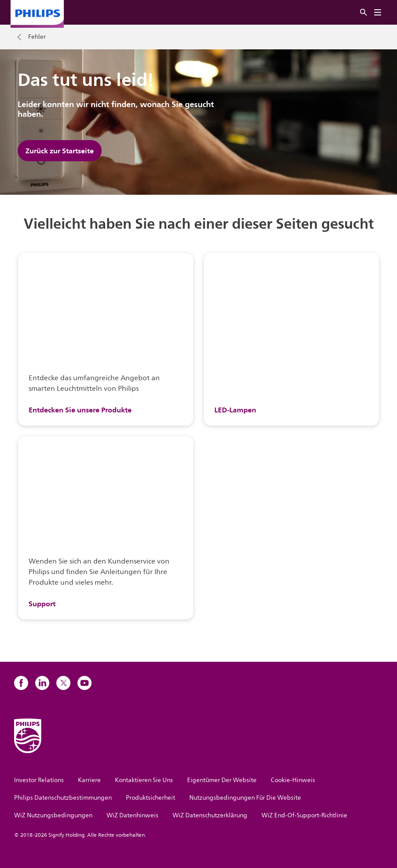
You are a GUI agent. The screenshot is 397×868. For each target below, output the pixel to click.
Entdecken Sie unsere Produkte (80, 410)
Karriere (89, 780)
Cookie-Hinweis (293, 780)
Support (42, 604)
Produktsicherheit (151, 798)
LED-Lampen (235, 410)
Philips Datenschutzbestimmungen (63, 798)
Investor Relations (39, 780)
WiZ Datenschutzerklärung (210, 815)
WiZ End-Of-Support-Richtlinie (304, 815)
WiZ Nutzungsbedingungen (53, 815)
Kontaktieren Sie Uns (144, 780)
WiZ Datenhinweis (132, 815)
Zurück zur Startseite (60, 151)
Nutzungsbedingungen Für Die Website (245, 798)
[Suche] (364, 13)
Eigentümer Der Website (222, 780)
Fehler (37, 37)
